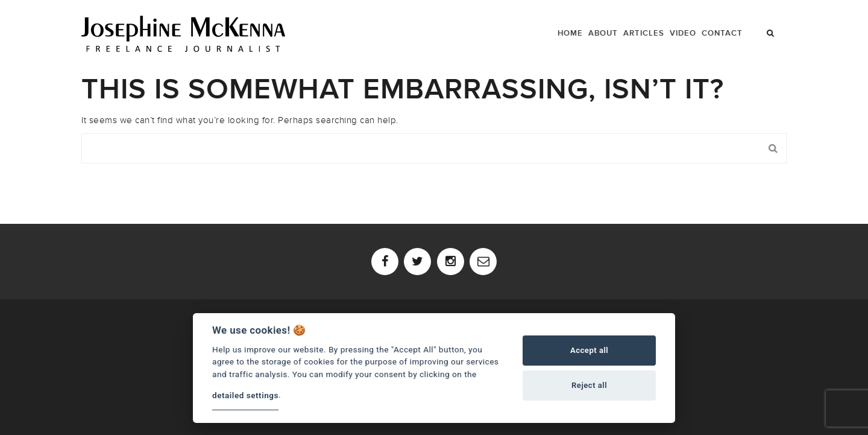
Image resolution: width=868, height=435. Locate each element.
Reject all (589, 385)
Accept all (589, 350)
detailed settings (245, 395)
